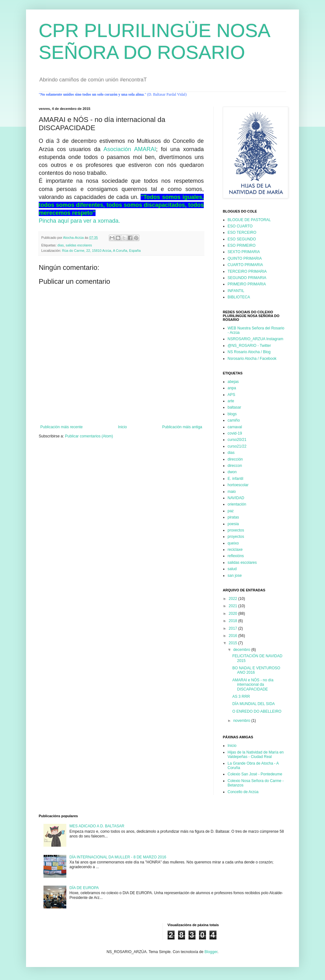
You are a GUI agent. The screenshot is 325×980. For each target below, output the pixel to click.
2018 (234, 621)
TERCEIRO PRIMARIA (247, 271)
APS (231, 395)
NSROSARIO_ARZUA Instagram (255, 339)
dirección (235, 459)
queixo (233, 543)
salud (232, 569)
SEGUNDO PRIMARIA (247, 278)
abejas (233, 382)
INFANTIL (236, 291)
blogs (232, 414)
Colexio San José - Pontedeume (255, 774)
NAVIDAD (236, 498)
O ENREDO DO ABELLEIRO (257, 711)
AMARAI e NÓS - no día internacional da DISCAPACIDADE (253, 685)
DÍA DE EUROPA (84, 888)
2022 (234, 599)
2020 (234, 614)
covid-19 (235, 433)
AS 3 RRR (241, 697)
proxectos (236, 530)
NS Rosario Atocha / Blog (249, 352)
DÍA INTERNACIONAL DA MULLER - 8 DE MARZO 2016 (118, 857)
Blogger (211, 952)
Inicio (123, 427)
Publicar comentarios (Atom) (89, 436)
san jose (235, 576)
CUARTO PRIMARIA (245, 265)
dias (61, 245)
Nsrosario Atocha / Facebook (252, 359)
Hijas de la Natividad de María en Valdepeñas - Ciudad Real (256, 754)
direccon (235, 466)
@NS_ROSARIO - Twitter (249, 346)
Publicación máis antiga (182, 427)
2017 (234, 628)
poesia (233, 524)
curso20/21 (237, 440)
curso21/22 (237, 446)
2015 (234, 643)
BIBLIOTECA (239, 297)
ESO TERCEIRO (242, 232)
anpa (232, 388)
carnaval (235, 427)
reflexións (236, 556)
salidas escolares (79, 245)
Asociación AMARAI (130, 149)
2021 (234, 606)
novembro (242, 721)
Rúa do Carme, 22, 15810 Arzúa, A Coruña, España (101, 251)
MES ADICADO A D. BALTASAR (97, 826)
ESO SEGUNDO (242, 239)
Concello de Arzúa (243, 792)
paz (231, 511)
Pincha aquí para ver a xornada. (79, 221)
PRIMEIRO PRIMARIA (247, 284)
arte (231, 401)
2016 (234, 636)
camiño (234, 420)
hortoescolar (238, 485)
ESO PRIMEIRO (242, 245)
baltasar (234, 407)
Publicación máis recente (61, 427)
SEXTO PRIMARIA (244, 252)
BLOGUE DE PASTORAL (249, 220)
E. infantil (235, 479)
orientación (237, 504)
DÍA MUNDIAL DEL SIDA (254, 704)
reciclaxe (235, 550)
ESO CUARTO (240, 226)
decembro (242, 650)
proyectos (236, 537)
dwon (232, 472)
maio (232, 492)
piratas (233, 517)
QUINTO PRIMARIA (245, 258)
